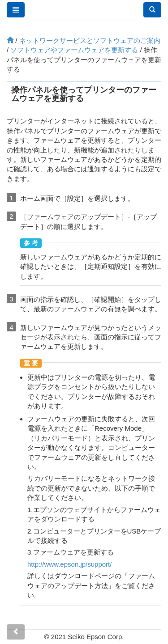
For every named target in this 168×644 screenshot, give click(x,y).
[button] (152, 10)
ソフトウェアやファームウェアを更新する (74, 50)
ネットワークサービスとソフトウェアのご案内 (90, 40)
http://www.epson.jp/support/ (69, 564)
